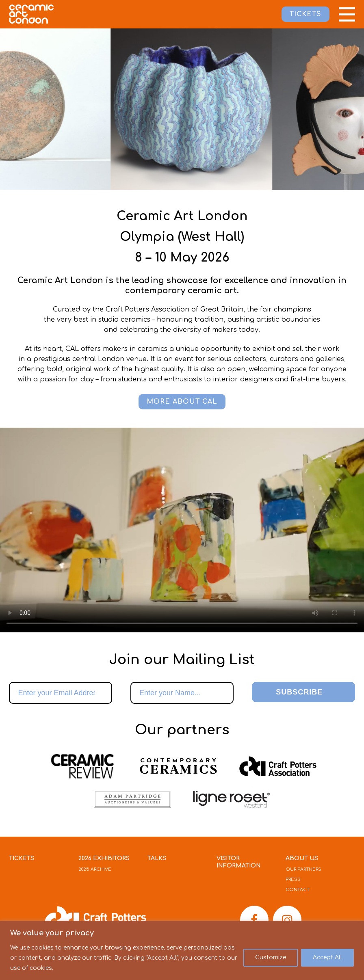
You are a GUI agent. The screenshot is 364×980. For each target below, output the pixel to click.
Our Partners (303, 869)
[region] (182, 950)
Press (293, 879)
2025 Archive (95, 869)
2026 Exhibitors (104, 858)
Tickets (22, 858)
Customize (271, 957)
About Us (302, 858)
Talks (157, 858)
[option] (201, 109)
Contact (298, 890)
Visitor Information (239, 862)
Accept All (327, 957)
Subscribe (299, 692)
